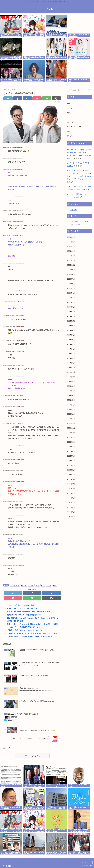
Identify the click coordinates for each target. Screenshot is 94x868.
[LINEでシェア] (47, 98)
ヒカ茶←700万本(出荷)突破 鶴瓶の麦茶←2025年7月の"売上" (29, 612)
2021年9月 (71, 493)
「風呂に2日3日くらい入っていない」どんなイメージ (26, 630)
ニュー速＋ (71, 122)
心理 (55, 585)
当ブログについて (87, 862)
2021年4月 (71, 517)
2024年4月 (71, 349)
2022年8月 (71, 442)
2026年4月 (71, 237)
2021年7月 (71, 503)
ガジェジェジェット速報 (79, 222)
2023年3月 (71, 409)
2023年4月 (71, 405)
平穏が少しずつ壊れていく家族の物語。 (21, 605)
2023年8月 (71, 386)
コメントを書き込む (32, 756)
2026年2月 (71, 246)
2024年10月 (71, 321)
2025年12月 (71, 256)
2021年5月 (71, 512)
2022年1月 (71, 475)
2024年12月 (71, 312)
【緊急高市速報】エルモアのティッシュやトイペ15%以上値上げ (30, 637)
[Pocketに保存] (37, 98)
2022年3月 (71, 465)
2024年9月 (71, 326)
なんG (6, 585)
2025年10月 (71, 265)
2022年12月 (71, 423)
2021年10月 (71, 489)
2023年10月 (71, 377)
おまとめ (74, 210)
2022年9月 (71, 437)
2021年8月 (71, 498)
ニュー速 (70, 117)
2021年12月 (71, 479)
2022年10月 (71, 433)
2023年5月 (71, 400)
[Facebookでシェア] (18, 98)
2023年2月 (71, 414)
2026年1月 (71, 251)
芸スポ (70, 136)
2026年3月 (71, 242)
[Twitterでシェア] (8, 98)
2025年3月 (71, 298)
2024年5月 (71, 344)
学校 (38, 585)
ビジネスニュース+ (74, 127)
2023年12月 (71, 367)
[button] (56, 98)
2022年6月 (71, 451)
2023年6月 (71, 395)
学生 (43, 585)
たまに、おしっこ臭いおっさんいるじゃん (22, 609)
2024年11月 (71, 316)
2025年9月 (71, 270)
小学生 (49, 585)
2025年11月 (71, 260)
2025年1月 (71, 307)
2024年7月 (71, 335)
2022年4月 (71, 461)
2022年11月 (71, 428)
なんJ (69, 113)
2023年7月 (71, 391)
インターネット (15, 585)
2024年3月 (71, 354)
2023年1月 (71, 419)
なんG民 (24, 585)
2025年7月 (71, 279)
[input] (79, 90)
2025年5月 (71, 288)
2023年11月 (71, 372)
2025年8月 (71, 274)
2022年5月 (71, 456)
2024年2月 (71, 358)
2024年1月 (71, 363)
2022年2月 (71, 470)
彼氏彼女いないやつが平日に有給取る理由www (24, 615)
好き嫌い (31, 585)
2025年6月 (71, 284)
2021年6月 (71, 507)
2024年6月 (71, 340)
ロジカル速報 (75, 224)
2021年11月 (71, 484)
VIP (68, 103)
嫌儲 (69, 131)
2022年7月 (71, 447)
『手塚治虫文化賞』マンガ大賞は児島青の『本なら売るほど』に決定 (32, 633)
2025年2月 (71, 302)
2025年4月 (71, 293)
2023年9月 (71, 382)
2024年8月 (71, 330)
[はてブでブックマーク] (27, 98)
